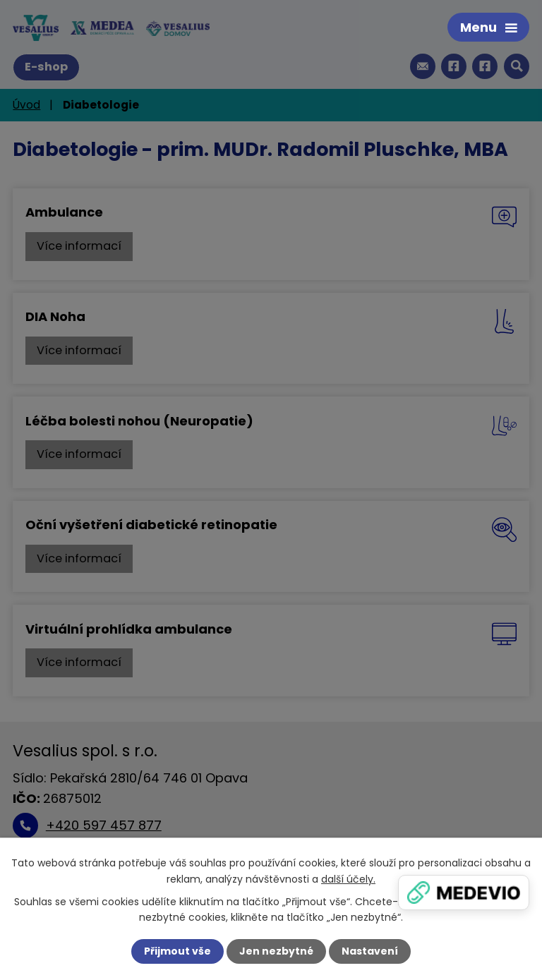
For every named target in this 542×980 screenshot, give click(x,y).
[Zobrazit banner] (464, 893)
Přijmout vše (177, 951)
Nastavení (370, 951)
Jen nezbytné (276, 951)
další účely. (348, 878)
